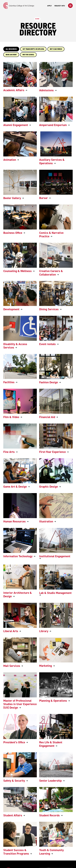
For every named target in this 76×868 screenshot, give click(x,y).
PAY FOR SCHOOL (28, 55)
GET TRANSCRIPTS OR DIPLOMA (33, 49)
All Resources (11, 49)
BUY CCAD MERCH (56, 49)
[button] (70, 6)
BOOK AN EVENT (11, 55)
